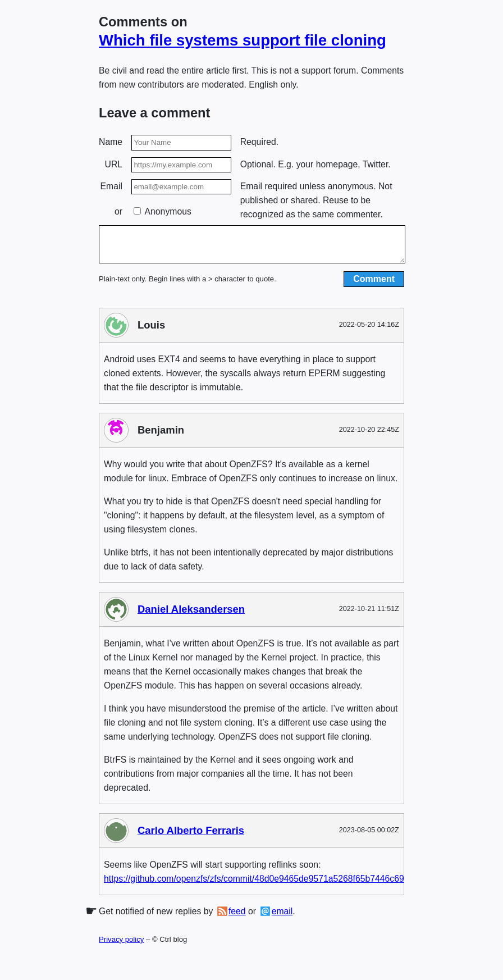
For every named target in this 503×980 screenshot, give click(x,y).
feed (237, 918)
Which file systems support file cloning (243, 40)
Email (111, 186)
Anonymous (163, 211)
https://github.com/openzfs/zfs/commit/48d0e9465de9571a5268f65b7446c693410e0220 (276, 885)
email (282, 918)
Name (111, 142)
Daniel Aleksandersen (191, 616)
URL (114, 164)
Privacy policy (121, 946)
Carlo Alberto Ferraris (191, 837)
